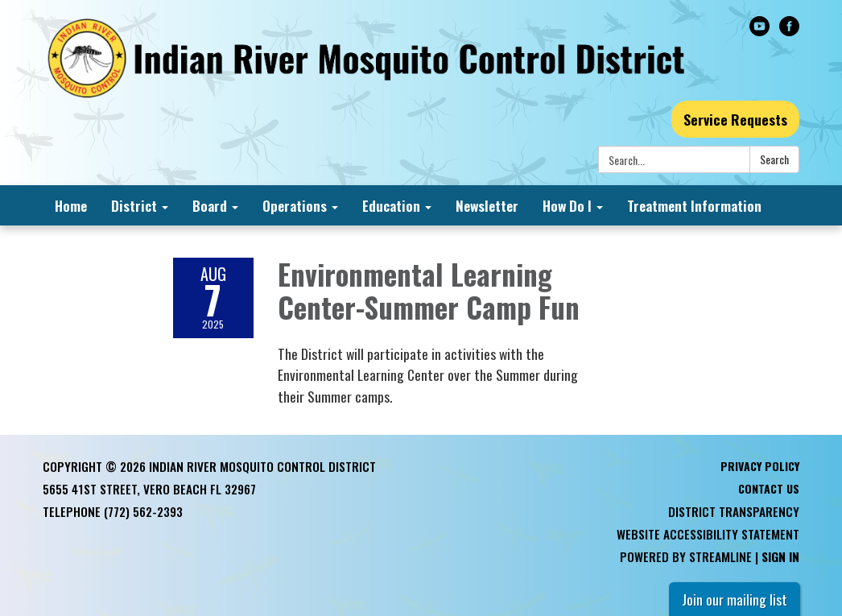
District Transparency (734, 511)
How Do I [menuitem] (567, 205)
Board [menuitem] (210, 205)
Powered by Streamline (686, 556)
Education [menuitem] (391, 205)
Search (774, 159)
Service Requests (735, 119)
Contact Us (769, 488)
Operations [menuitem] (295, 205)
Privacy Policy (760, 466)
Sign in (780, 556)
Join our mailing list (735, 599)
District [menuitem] (134, 205)
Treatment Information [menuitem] (694, 205)
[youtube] (759, 30)
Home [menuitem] (71, 205)
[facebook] (789, 30)
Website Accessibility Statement (708, 534)
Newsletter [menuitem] (487, 205)
